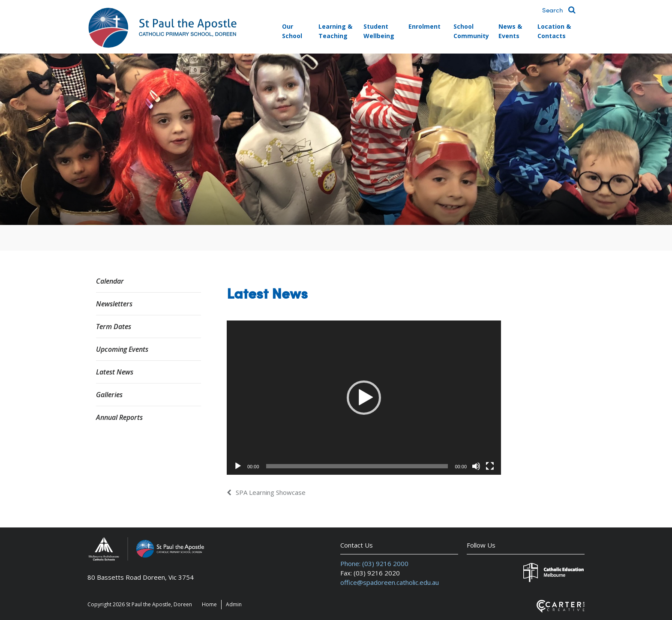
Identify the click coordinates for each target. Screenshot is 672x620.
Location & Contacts (554, 31)
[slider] (357, 466)
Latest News (115, 372)
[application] (364, 398)
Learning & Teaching (335, 31)
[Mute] (476, 466)
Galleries (109, 395)
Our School (292, 31)
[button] (364, 398)
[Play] (238, 466)
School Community (471, 31)
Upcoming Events (122, 349)
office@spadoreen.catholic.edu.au (390, 582)
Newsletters (114, 304)
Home (209, 604)
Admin (234, 604)
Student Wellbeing (379, 31)
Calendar (110, 281)
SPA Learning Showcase (271, 492)
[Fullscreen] (490, 466)
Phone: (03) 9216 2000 (374, 563)
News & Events (510, 31)
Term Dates (114, 326)
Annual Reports (119, 417)
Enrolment (424, 26)
